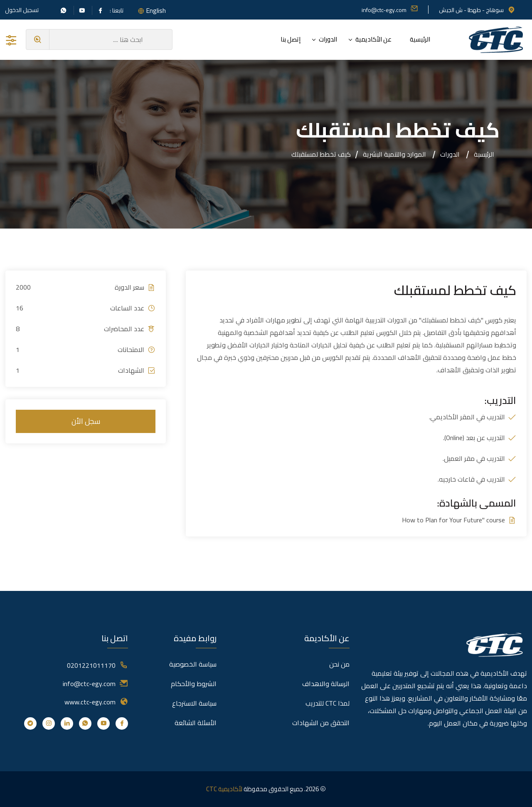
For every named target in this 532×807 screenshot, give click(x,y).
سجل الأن (86, 421)
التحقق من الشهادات (321, 723)
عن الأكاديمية (373, 39)
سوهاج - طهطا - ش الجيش (477, 10)
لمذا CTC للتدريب (328, 703)
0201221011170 (91, 665)
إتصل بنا (291, 39)
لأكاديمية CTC (224, 789)
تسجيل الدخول (22, 10)
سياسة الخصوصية (193, 664)
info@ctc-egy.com (390, 10)
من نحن (339, 664)
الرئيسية (420, 39)
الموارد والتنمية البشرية (394, 154)
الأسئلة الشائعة (196, 723)
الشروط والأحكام (194, 684)
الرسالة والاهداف (326, 684)
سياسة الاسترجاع (194, 703)
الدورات (328, 39)
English (156, 10)
